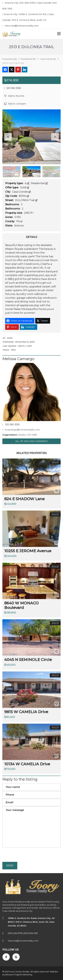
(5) (48, 59)
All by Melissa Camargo (32, 441)
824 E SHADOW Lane (24, 499)
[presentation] (26, 855)
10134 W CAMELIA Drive (27, 764)
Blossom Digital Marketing (19, 975)
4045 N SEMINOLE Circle (28, 660)
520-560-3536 (13, 88)
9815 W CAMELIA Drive (26, 712)
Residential (39, 183)
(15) (10, 59)
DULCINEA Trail (26, 200)
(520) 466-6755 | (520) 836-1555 (23, 933)
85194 (24, 196)
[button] (55, 137)
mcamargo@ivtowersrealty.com (21, 430)
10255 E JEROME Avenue (28, 551)
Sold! (25, 187)
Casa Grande (21, 192)
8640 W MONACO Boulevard (21, 605)
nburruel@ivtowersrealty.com (20, 26)
